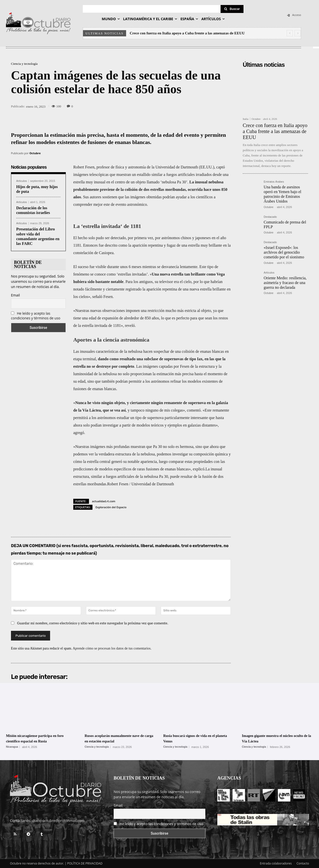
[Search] (232, 9)
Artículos (22, 181)
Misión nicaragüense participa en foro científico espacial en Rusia (38, 738)
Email (15, 295)
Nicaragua (12, 747)
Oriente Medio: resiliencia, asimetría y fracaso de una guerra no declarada (285, 283)
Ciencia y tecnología (24, 64)
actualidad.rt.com (104, 501)
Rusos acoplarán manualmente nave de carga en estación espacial (119, 738)
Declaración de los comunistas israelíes (33, 210)
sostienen (110, 197)
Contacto (303, 863)
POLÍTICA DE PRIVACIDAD (85, 863)
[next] (298, 33)
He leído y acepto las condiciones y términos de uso (36, 316)
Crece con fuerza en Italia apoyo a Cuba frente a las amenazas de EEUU (187, 33)
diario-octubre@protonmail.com (58, 821)
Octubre (35, 153)
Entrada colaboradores (276, 863)
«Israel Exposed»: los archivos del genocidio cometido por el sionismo (284, 252)
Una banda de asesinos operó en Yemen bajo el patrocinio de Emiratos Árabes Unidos (282, 194)
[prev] (290, 33)
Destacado (270, 217)
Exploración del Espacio (111, 507)
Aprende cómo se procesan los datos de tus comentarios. (112, 648)
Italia (246, 119)
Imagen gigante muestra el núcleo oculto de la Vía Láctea (274, 738)
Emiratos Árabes (274, 182)
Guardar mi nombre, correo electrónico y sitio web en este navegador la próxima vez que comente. (93, 623)
